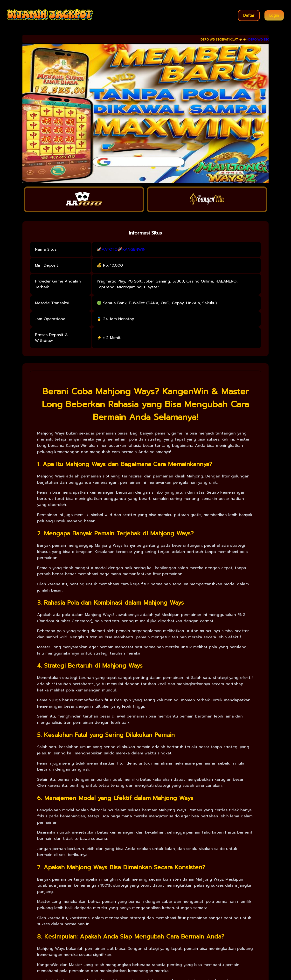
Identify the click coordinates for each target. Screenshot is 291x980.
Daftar (249, 15)
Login (274, 15)
